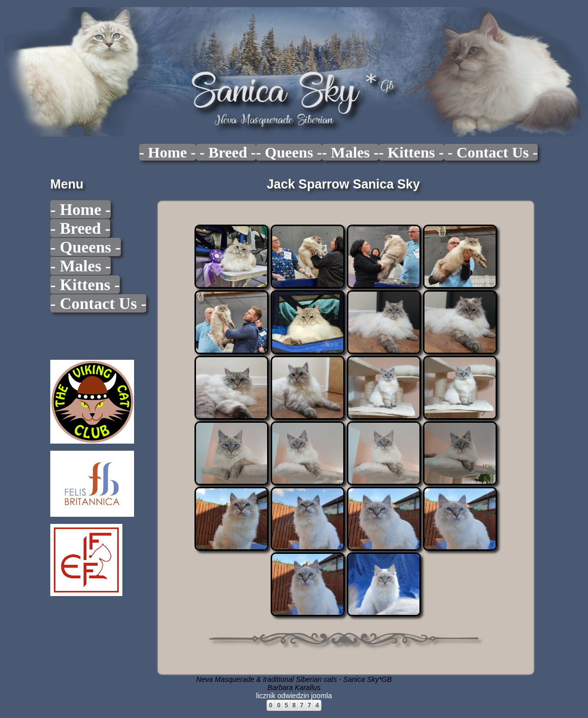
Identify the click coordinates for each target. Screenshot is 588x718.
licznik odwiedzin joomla (294, 696)
